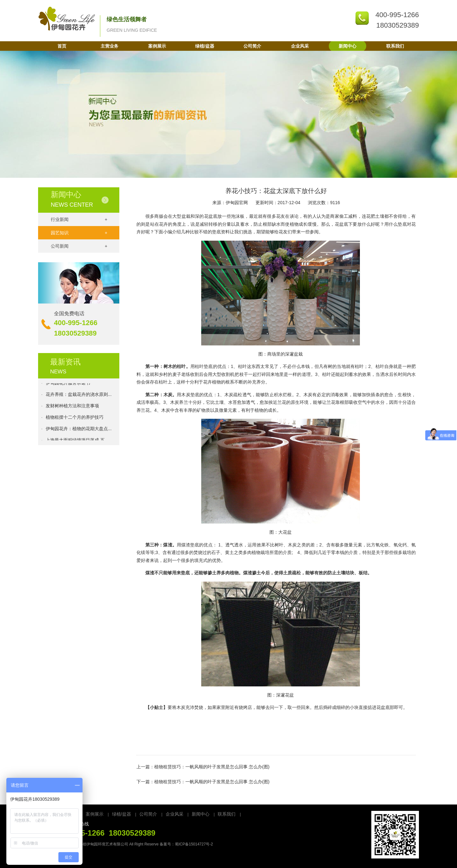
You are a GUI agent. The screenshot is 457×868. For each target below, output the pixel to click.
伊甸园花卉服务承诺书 (68, 384)
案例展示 (157, 46)
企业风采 (300, 46)
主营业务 (109, 46)
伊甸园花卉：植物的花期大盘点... (79, 430)
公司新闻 (79, 246)
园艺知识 (79, 233)
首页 (62, 46)
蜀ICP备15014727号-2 (194, 844)
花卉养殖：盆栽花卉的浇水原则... (79, 396)
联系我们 (395, 46)
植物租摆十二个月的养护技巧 (75, 419)
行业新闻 (79, 219)
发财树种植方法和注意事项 (72, 407)
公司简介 (252, 46)
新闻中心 (348, 46)
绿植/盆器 (205, 46)
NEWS (58, 372)
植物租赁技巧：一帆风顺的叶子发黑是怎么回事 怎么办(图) (212, 767)
